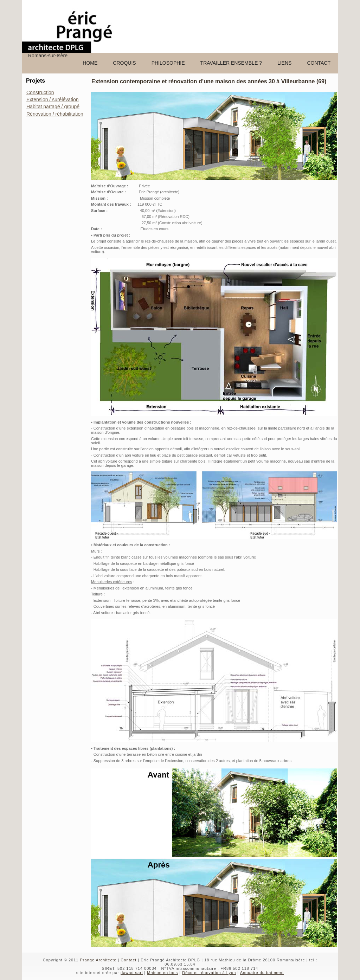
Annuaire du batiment (262, 973)
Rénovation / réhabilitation (55, 114)
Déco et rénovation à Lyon (209, 973)
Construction (40, 92)
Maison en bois (162, 973)
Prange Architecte (98, 960)
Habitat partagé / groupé (53, 107)
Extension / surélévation (53, 99)
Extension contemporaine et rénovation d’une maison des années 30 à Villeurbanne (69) (209, 81)
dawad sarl (132, 973)
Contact (128, 960)
